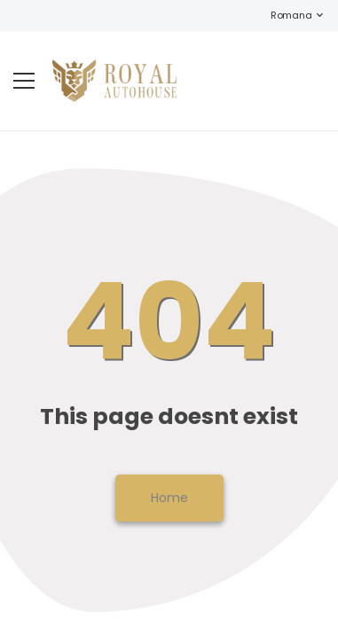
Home (169, 498)
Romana (282, 15)
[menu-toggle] (24, 81)
